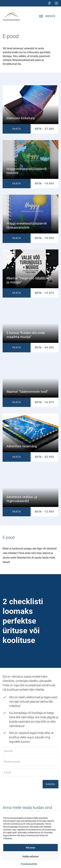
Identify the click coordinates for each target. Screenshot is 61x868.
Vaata (17, 129)
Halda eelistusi (31, 857)
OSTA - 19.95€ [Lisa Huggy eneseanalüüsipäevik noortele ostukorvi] (44, 184)
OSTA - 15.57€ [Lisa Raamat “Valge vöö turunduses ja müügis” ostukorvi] (44, 293)
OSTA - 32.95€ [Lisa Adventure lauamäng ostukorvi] (44, 457)
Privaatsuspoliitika (29, 864)
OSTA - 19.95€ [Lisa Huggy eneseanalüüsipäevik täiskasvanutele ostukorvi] (44, 238)
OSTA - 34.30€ (44, 347)
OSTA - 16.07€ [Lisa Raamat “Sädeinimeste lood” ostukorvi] (44, 402)
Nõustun (30, 848)
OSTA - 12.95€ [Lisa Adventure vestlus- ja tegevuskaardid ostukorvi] (44, 512)
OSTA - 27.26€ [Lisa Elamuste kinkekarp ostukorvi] (44, 129)
